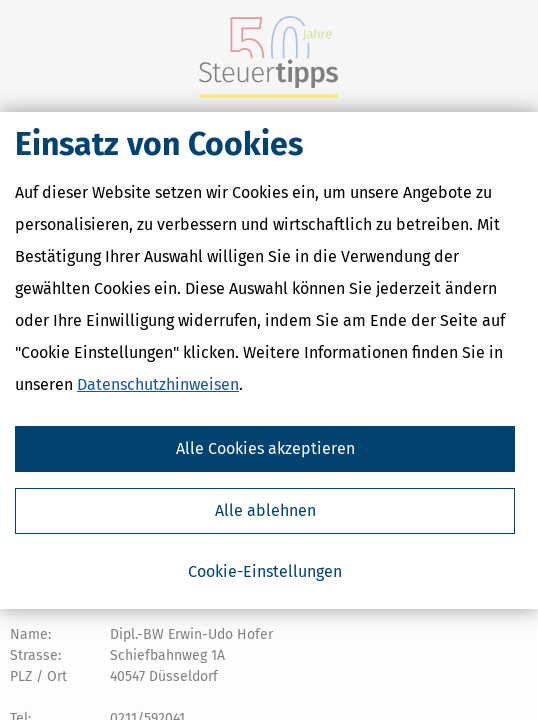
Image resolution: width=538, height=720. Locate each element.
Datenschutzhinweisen (158, 384)
